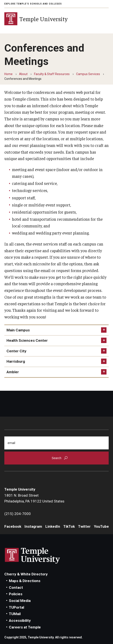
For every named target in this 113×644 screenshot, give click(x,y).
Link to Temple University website (33, 556)
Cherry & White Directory (26, 574)
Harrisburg (16, 361)
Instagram (33, 526)
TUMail (15, 614)
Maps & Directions (25, 581)
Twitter (84, 526)
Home (8, 74)
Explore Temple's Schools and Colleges (33, 4)
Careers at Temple (25, 627)
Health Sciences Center (27, 340)
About (23, 74)
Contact (16, 587)
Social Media (20, 601)
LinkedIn (53, 526)
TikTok (69, 526)
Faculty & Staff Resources (52, 74)
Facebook (13, 526)
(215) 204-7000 (18, 514)
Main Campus (18, 330)
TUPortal (16, 607)
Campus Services (88, 74)
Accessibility (20, 620)
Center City (16, 351)
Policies (16, 594)
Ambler (13, 372)
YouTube (101, 526)
